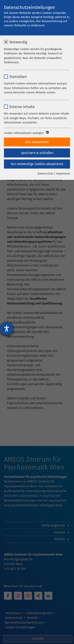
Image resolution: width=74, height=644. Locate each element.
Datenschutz (45, 174)
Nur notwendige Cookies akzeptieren (37, 164)
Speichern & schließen (37, 153)
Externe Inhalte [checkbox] (22, 107)
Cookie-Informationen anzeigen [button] (26, 133)
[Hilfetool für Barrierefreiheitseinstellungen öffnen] (7, 329)
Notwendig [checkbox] (18, 42)
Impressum (63, 174)
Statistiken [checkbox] (18, 77)
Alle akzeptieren (37, 142)
